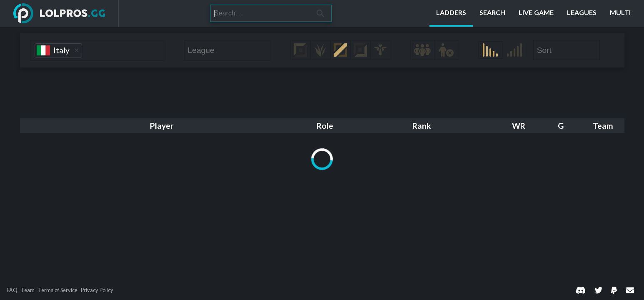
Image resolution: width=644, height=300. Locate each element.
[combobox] (97, 50)
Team (28, 290)
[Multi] (620, 13)
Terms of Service (58, 290)
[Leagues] (582, 13)
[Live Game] (536, 13)
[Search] (260, 13)
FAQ (12, 290)
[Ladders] (451, 13)
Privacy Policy (97, 290)
